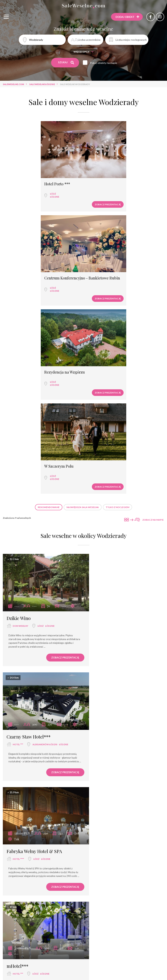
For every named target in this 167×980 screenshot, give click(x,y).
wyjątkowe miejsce (24, 653)
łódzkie (18, 191)
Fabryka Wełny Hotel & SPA (34, 528)
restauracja (103, 653)
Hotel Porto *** (21, 179)
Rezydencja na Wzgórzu (28, 268)
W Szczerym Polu (103, 268)
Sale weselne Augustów (83, 974)
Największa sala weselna (83, 309)
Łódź (17, 188)
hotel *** (101, 422)
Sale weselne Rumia (114, 974)
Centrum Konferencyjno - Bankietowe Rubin (121, 181)
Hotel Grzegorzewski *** (32, 878)
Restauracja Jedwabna (112, 645)
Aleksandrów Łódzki (128, 422)
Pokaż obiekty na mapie (104, 63)
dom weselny (20, 422)
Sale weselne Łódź (52, 974)
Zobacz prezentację (63, 199)
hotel (17, 772)
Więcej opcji (83, 52)
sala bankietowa (106, 766)
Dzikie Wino (19, 415)
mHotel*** (101, 528)
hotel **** (18, 536)
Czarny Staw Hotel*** (112, 415)
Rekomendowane (49, 309)
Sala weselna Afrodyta (112, 758)
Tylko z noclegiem (118, 309)
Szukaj (66, 63)
